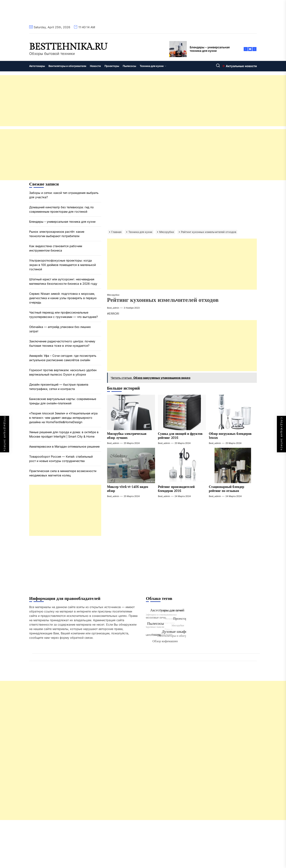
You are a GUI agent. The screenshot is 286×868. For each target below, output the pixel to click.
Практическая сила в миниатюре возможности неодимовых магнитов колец (63, 473)
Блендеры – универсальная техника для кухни (62, 222)
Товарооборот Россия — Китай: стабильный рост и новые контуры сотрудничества (61, 459)
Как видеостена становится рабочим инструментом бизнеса (56, 248)
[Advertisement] (109, 101)
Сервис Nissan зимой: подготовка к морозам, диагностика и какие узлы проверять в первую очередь (63, 298)
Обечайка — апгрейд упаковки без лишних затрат (60, 329)
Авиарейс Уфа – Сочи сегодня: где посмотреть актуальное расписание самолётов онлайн (63, 358)
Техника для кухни (153, 66)
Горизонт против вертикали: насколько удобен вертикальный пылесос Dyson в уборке (63, 372)
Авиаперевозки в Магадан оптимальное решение (64, 446)
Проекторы (112, 66)
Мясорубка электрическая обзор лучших (127, 436)
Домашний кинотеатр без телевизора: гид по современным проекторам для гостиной (61, 209)
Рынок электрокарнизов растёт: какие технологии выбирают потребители (57, 234)
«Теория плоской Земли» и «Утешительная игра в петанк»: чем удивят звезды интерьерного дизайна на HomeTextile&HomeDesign (63, 418)
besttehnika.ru (68, 47)
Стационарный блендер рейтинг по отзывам (227, 489)
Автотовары (37, 66)
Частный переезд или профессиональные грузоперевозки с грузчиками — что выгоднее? (63, 315)
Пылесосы (129, 66)
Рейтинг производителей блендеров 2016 (176, 489)
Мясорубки (113, 295)
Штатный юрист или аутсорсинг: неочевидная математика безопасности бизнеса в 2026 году (63, 281)
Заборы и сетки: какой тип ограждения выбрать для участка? (64, 195)
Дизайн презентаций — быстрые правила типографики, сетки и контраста (59, 387)
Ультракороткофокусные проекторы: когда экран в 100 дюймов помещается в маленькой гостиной (62, 265)
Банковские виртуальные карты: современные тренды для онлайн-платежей (63, 401)
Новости (95, 66)
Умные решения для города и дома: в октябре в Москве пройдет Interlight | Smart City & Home (64, 434)
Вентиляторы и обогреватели (67, 66)
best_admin (113, 308)
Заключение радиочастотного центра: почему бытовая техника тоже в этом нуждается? (62, 343)
